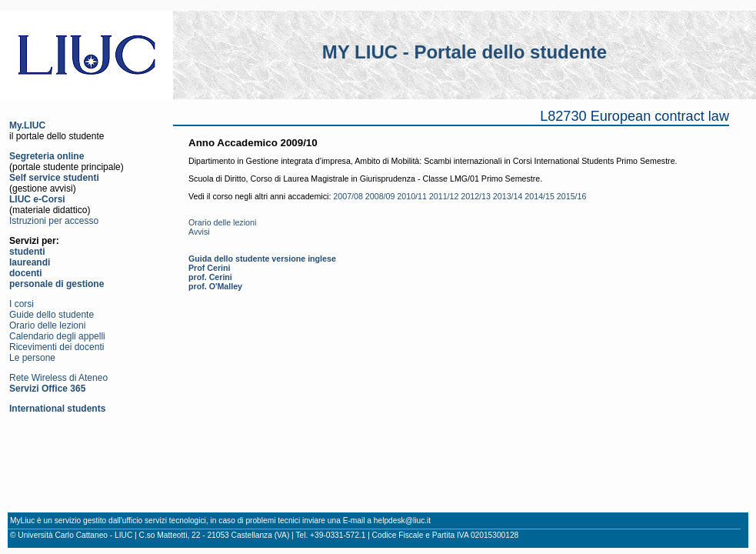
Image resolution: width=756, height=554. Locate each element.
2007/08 (348, 196)
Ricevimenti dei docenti (57, 347)
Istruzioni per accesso (54, 221)
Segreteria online (47, 156)
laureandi (30, 262)
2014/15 (540, 196)
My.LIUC (27, 125)
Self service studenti (54, 178)
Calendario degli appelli (57, 336)
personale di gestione (57, 284)
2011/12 (444, 196)
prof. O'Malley (215, 286)
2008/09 (380, 196)
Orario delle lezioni (47, 325)
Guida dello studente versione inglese (262, 259)
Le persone (32, 358)
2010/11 (412, 196)
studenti (27, 252)
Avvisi (199, 232)
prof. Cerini (210, 277)
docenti (26, 273)
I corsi (22, 304)
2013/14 (508, 196)
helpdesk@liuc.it (402, 521)
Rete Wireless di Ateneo (58, 378)
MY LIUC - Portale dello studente (465, 52)
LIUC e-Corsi (37, 199)
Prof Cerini (209, 268)
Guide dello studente (52, 315)
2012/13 (476, 196)
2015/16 (572, 196)
